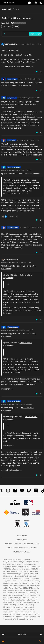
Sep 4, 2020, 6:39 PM (31, 140)
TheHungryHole (14, 167)
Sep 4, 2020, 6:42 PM (23, 170)
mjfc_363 (12, 140)
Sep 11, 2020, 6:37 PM (34, 227)
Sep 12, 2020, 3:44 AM (24, 404)
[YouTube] (22, 491)
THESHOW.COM (9, 3)
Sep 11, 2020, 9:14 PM (23, 262)
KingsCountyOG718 (11, 260)
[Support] (36, 3)
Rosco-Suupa (13, 327)
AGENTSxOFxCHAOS (12, 44)
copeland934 (13, 227)
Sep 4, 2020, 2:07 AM (32, 79)
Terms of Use (22, 535)
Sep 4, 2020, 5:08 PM (32, 98)
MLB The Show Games (22, 552)
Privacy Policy (22, 540)
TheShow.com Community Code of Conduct (22, 544)
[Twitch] (29, 491)
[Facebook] (15, 491)
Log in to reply (35, 34)
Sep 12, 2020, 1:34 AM (24, 330)
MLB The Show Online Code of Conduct (22, 548)
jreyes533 (12, 98)
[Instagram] (8, 491)
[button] (3, 641)
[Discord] (36, 491)
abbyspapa (12, 79)
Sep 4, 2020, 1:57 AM (34, 44)
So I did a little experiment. (29, 174)
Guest (11, 170)
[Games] (30, 3)
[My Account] (41, 3)
